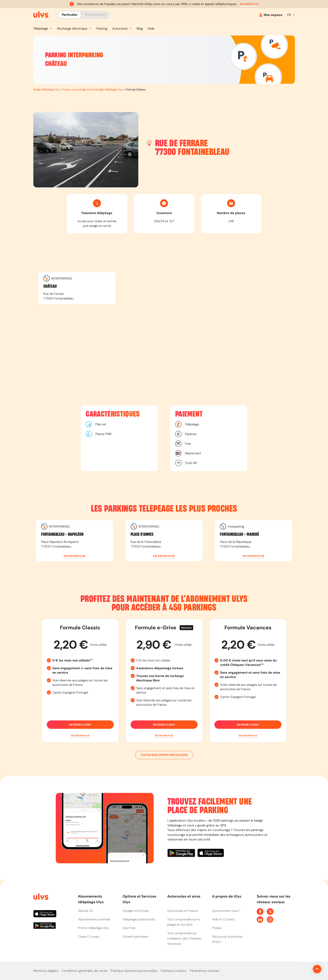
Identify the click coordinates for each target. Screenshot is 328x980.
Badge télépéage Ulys (47, 90)
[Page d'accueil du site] (40, 897)
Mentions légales (46, 971)
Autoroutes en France (182, 911)
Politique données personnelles (134, 971)
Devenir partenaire (135, 937)
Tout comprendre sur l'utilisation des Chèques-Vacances (185, 938)
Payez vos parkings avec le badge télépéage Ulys (93, 90)
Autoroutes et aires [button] (184, 896)
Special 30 (85, 911)
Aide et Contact (223, 919)
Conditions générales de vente (84, 971)
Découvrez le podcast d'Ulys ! (227, 939)
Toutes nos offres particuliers (164, 755)
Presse (217, 928)
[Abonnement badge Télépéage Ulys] (41, 15)
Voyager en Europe (136, 911)
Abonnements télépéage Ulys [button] (91, 899)
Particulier (70, 15)
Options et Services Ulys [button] (139, 899)
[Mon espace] (271, 15)
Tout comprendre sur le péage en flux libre (183, 922)
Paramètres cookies (205, 971)
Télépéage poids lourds (139, 919)
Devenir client (80, 725)
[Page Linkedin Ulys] (260, 920)
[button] (249, 4)
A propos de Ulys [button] (227, 896)
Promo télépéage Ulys (93, 928)
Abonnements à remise (94, 919)
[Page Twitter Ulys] (270, 912)
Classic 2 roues (89, 937)
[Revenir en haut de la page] (303, 969)
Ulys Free (129, 928)
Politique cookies (174, 971)
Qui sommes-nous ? (226, 911)
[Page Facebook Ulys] (260, 912)
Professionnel (95, 15)
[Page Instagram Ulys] (270, 920)
